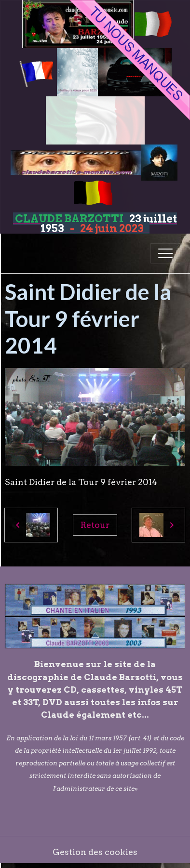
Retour (95, 525)
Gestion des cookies (95, 852)
